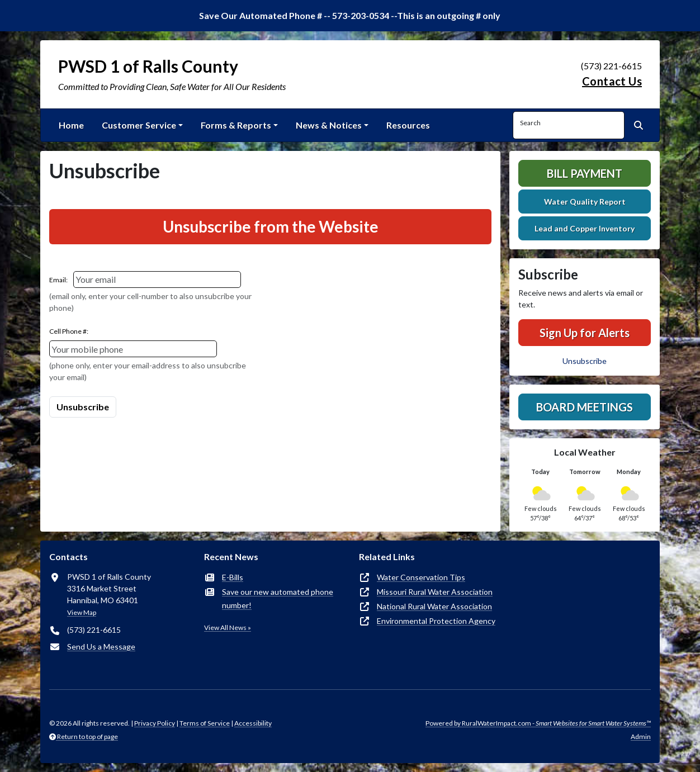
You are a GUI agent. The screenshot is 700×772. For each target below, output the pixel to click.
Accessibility (253, 723)
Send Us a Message (101, 647)
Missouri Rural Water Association (435, 592)
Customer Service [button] (139, 125)
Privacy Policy (155, 723)
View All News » (228, 627)
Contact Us (612, 81)
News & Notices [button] (329, 125)
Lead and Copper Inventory (585, 228)
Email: (58, 280)
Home (71, 125)
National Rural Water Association (434, 606)
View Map (82, 612)
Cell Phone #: (69, 331)
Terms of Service (205, 723)
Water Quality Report (585, 202)
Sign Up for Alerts (585, 333)
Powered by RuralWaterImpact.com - (538, 723)
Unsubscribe (585, 361)
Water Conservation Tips (421, 577)
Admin (641, 737)
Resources (408, 125)
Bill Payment (585, 173)
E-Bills (233, 577)
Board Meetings (585, 407)
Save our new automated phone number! (278, 598)
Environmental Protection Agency (436, 621)
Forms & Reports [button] (236, 125)
